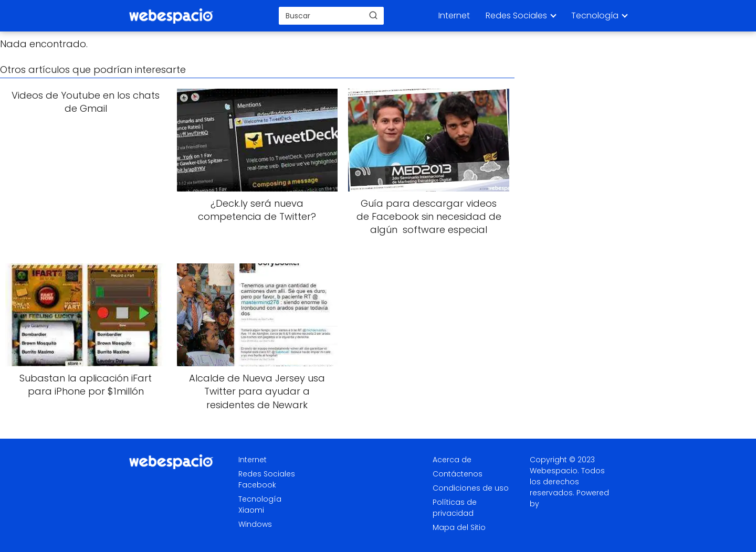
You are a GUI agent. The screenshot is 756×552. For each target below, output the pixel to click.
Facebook (257, 485)
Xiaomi (251, 510)
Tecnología (595, 15)
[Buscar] (373, 15)
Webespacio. (554, 471)
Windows (255, 524)
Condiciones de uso (471, 488)
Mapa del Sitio (459, 527)
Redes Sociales (516, 15)
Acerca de (452, 460)
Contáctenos (458, 474)
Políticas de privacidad (455, 508)
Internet (454, 15)
